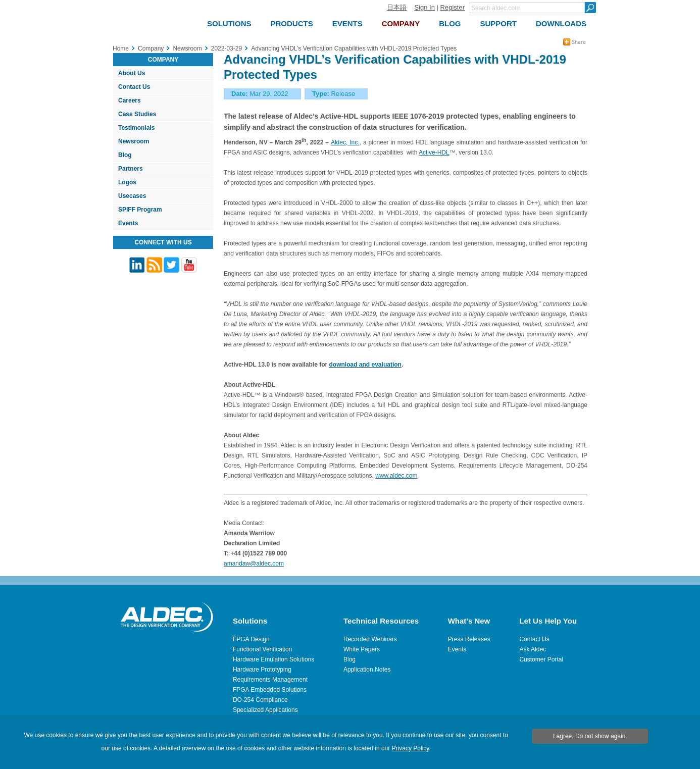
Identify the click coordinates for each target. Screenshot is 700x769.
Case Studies (137, 114)
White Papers (362, 649)
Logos (127, 182)
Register (453, 7)
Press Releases (469, 639)
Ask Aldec (533, 649)
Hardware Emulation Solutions (273, 659)
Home (121, 48)
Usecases (132, 196)
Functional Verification (262, 649)
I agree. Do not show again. (590, 736)
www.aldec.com (396, 476)
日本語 (397, 7)
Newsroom (134, 141)
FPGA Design (251, 639)
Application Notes (367, 670)
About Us (132, 73)
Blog (125, 155)
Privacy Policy (411, 748)
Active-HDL (434, 152)
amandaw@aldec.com (254, 563)
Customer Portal (541, 659)
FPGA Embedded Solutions (270, 690)
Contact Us (134, 87)
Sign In (424, 7)
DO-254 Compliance (260, 700)
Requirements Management (270, 680)
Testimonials (136, 128)
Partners (131, 169)
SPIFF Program (140, 210)
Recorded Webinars (370, 639)
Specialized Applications (265, 710)
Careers (130, 100)
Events (128, 223)
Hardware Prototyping (262, 670)
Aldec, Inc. (345, 142)
